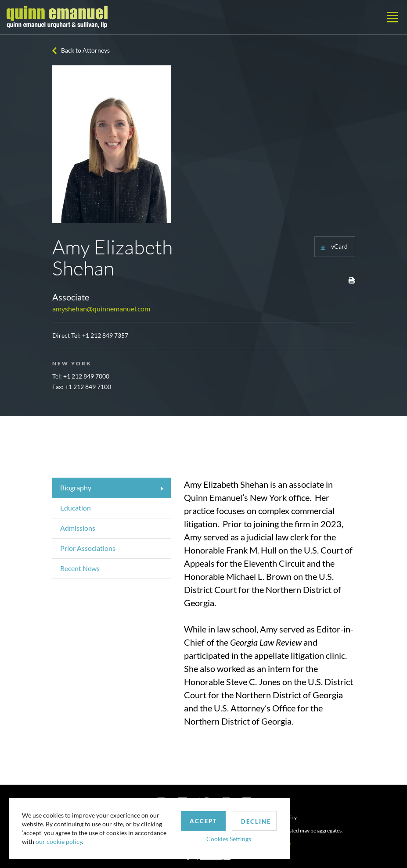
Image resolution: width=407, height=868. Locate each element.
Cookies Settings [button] (229, 839)
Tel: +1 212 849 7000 (81, 376)
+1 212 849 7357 (105, 335)
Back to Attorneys (85, 50)
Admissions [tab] (78, 528)
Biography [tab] (76, 488)
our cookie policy (59, 841)
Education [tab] (76, 508)
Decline (256, 822)
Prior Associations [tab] (88, 548)
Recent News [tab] (80, 568)
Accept (203, 821)
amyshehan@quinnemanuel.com (101, 309)
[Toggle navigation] (393, 17)
